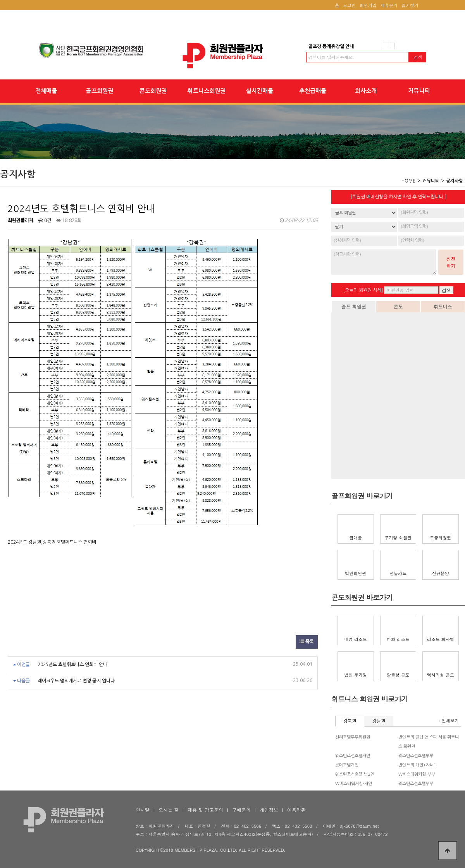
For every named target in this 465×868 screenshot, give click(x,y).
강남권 (379, 721)
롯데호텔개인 (347, 765)
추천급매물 (313, 91)
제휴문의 (389, 5)
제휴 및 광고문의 (205, 810)
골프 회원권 (353, 306)
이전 (386, 46)
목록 (307, 642)
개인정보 (269, 810)
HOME (408, 181)
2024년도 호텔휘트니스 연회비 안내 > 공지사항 (232, 56)
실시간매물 (260, 91)
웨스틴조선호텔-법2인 (355, 774)
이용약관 (296, 810)
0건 (45, 220)
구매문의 (241, 810)
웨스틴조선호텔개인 (353, 756)
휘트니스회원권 (206, 91)
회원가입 (368, 5)
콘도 (398, 306)
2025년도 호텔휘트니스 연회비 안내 (72, 665)
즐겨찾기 (410, 5)
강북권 (350, 721)
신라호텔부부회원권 (353, 737)
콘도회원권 (153, 91)
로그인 (349, 5)
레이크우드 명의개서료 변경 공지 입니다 (76, 681)
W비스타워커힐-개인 (354, 784)
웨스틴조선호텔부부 (416, 756)
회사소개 (366, 91)
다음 (392, 46)
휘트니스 (443, 306)
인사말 (143, 810)
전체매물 (46, 91)
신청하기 (451, 262)
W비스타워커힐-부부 (417, 774)
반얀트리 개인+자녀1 (417, 765)
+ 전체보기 (448, 721)
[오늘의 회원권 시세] (363, 290)
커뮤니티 (419, 91)
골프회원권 (99, 91)
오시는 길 (169, 810)
